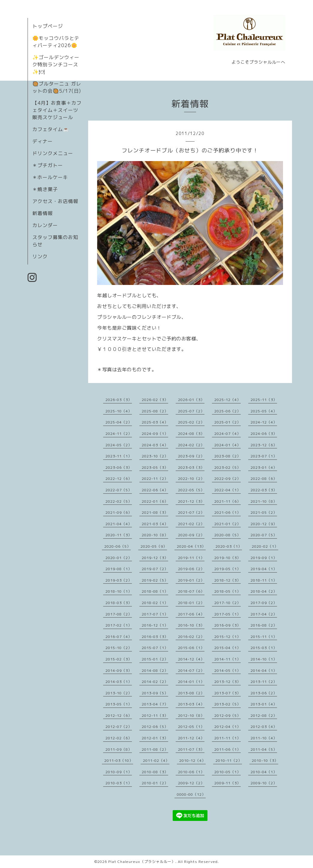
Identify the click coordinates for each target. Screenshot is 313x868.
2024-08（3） (191, 434)
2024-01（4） (228, 445)
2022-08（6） (264, 479)
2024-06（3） (264, 434)
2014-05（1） (228, 670)
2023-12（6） (264, 445)
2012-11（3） (155, 715)
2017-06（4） (191, 614)
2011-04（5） (264, 749)
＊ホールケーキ (50, 177)
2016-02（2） (191, 637)
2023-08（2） (228, 456)
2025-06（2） (228, 411)
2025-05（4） (264, 411)
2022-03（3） (264, 490)
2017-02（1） (119, 625)
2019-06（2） (191, 569)
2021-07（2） (191, 512)
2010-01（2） (155, 783)
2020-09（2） (191, 535)
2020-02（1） (265, 546)
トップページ (48, 26)
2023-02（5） (228, 467)
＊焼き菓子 (45, 189)
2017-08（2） (119, 614)
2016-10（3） (191, 625)
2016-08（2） (264, 625)
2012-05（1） (191, 727)
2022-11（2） (155, 479)
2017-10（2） (228, 603)
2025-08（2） (155, 411)
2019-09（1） (264, 558)
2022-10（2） (191, 479)
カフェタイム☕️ (51, 129)
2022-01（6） (155, 501)
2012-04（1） (228, 727)
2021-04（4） (119, 524)
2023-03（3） (191, 467)
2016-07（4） (119, 637)
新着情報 (43, 213)
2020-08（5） (228, 535)
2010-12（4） (192, 760)
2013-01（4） (264, 704)
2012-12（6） (119, 715)
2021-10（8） (264, 501)
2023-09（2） (191, 456)
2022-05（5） (191, 490)
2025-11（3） (264, 400)
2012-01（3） (155, 738)
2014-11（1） (228, 659)
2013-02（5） (228, 704)
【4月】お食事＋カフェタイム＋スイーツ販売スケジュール (57, 110)
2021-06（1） (228, 512)
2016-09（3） (228, 625)
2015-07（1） (155, 648)
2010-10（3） (265, 760)
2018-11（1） (264, 580)
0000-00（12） (191, 794)
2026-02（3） (155, 400)
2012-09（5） (228, 715)
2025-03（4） (155, 422)
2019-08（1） (119, 569)
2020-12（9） (264, 524)
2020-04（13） (191, 546)
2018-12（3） (228, 580)
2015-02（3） (119, 659)
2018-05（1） (228, 591)
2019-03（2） (119, 580)
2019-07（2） (155, 569)
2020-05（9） (154, 546)
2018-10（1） (119, 591)
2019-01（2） (191, 580)
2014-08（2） (155, 670)
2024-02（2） (191, 445)
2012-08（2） (264, 715)
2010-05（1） (228, 772)
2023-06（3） (119, 467)
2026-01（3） (191, 400)
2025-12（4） (228, 400)
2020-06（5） (118, 546)
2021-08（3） (155, 512)
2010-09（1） (119, 772)
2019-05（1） (228, 569)
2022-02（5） (119, 501)
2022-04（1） (228, 490)
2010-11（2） (229, 760)
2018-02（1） (155, 603)
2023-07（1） (264, 456)
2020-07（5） (264, 535)
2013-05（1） (119, 704)
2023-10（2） (155, 456)
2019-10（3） (228, 558)
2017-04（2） (264, 614)
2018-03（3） (119, 603)
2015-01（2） (155, 659)
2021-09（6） (119, 512)
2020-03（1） (229, 546)
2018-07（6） (191, 591)
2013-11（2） (264, 682)
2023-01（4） (264, 467)
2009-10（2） (264, 783)
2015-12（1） (228, 637)
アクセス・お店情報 (55, 201)
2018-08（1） (155, 591)
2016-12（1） (155, 625)
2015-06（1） (191, 648)
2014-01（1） (191, 682)
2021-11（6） (228, 501)
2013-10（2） (119, 693)
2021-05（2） (264, 512)
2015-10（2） (119, 648)
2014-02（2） (155, 682)
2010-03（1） (119, 783)
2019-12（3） (155, 558)
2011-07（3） (191, 749)
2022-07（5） (119, 490)
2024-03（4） (155, 445)
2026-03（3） (119, 400)
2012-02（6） (119, 738)
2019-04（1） (264, 569)
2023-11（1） (119, 456)
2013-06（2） (264, 693)
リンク (40, 256)
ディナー (43, 141)
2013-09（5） (155, 693)
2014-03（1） (119, 682)
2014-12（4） (191, 659)
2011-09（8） (119, 749)
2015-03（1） (264, 648)
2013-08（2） (191, 693)
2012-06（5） (155, 727)
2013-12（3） (228, 682)
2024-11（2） (119, 434)
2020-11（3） (119, 535)
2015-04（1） (228, 648)
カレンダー (45, 225)
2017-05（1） (228, 614)
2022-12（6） (119, 479)
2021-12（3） (191, 501)
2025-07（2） (191, 411)
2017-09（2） (264, 603)
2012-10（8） (191, 715)
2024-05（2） (119, 445)
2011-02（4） (156, 760)
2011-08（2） (155, 749)
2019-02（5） (155, 580)
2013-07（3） (228, 693)
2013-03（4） (191, 704)
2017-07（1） (155, 614)
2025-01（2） (228, 422)
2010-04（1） (264, 772)
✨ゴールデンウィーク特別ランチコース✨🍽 (56, 64)
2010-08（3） (155, 772)
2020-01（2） (119, 558)
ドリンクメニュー (53, 153)
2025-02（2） (191, 422)
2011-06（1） (228, 749)
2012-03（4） (264, 727)
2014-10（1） (264, 659)
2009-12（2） (191, 783)
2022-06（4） (155, 490)
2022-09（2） (228, 479)
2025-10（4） (119, 411)
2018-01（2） (191, 603)
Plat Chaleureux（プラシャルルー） (142, 862)
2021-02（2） (191, 524)
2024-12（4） (264, 422)
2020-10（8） (155, 535)
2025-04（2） (119, 422)
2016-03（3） (155, 637)
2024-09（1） (155, 434)
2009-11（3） (228, 783)
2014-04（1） (264, 670)
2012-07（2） (119, 727)
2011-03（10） (119, 760)
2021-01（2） (228, 524)
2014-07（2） (191, 670)
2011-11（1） (228, 738)
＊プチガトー (48, 165)
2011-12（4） (191, 738)
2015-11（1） (264, 637)
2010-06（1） (191, 772)
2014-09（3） (119, 670)
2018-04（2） (264, 591)
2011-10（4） (264, 738)
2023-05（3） (155, 467)
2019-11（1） (191, 558)
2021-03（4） (155, 524)
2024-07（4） (228, 434)
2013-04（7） (155, 704)
